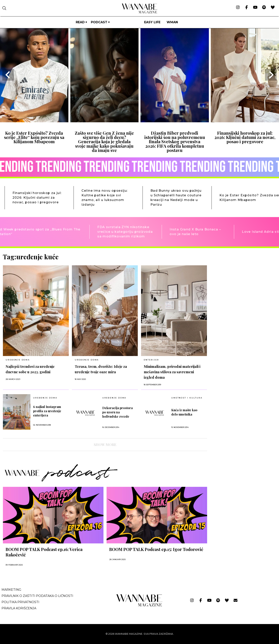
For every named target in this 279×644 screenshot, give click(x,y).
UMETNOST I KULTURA (187, 398)
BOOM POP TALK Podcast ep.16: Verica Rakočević (44, 552)
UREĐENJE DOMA (18, 360)
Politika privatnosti (20, 602)
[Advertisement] (239, 280)
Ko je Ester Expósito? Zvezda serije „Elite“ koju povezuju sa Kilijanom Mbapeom (34, 137)
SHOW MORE (105, 445)
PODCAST (99, 22)
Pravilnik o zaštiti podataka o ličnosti (37, 596)
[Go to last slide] (8, 75)
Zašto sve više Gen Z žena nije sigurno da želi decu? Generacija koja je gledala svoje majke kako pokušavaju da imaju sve (104, 142)
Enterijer (151, 360)
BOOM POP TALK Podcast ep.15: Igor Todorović (156, 549)
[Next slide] (271, 75)
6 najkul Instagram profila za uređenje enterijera (47, 411)
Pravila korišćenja (19, 608)
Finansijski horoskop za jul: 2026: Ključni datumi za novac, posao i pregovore (245, 137)
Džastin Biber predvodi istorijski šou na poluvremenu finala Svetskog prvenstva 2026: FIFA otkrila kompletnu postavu (175, 142)
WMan (172, 22)
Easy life (152, 22)
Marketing (11, 590)
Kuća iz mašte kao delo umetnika (184, 412)
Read (80, 22)
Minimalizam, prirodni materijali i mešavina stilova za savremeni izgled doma (172, 372)
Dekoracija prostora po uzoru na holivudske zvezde (118, 412)
